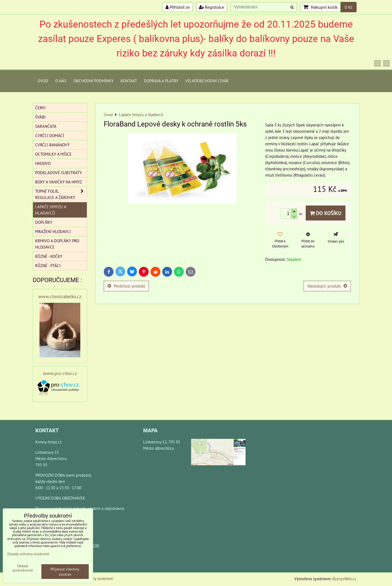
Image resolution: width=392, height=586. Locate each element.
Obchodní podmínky (94, 81)
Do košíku (326, 213)
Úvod (43, 81)
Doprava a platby (161, 81)
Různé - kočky (49, 256)
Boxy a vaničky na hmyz (59, 182)
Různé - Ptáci (48, 265)
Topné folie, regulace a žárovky (61, 194)
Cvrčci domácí (50, 135)
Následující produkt (327, 286)
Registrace (212, 7)
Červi (40, 108)
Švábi (40, 117)
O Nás (61, 81)
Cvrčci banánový (52, 145)
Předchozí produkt (126, 286)
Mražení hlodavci (53, 231)
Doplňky (44, 222)
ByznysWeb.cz (344, 579)
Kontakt (129, 81)
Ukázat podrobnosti (23, 568)
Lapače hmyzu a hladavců (51, 210)
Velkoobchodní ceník (207, 81)
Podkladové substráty (58, 173)
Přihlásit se (178, 7)
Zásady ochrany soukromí (28, 554)
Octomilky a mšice (53, 154)
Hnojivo (43, 163)
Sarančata (46, 126)
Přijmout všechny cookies (65, 572)
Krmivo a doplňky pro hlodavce (57, 244)
